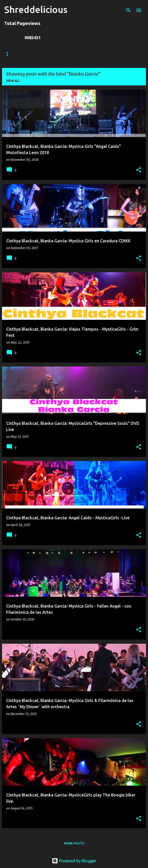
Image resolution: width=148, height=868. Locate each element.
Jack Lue (79, 54)
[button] (139, 170)
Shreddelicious (36, 9)
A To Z (104, 54)
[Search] (128, 10)
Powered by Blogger (74, 861)
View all (13, 81)
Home (9, 54)
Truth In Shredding (43, 54)
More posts (74, 843)
